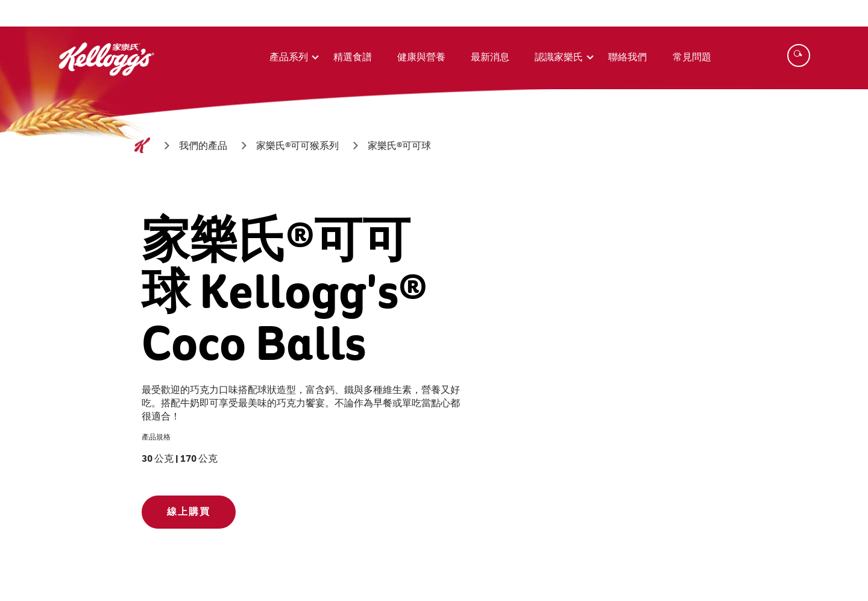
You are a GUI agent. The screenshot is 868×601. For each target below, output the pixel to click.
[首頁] (142, 145)
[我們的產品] (203, 146)
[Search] (799, 55)
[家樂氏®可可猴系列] (297, 146)
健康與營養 (421, 57)
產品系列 (289, 57)
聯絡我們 (627, 57)
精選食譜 (353, 57)
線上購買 (189, 512)
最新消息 (490, 57)
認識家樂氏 (559, 57)
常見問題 (692, 57)
